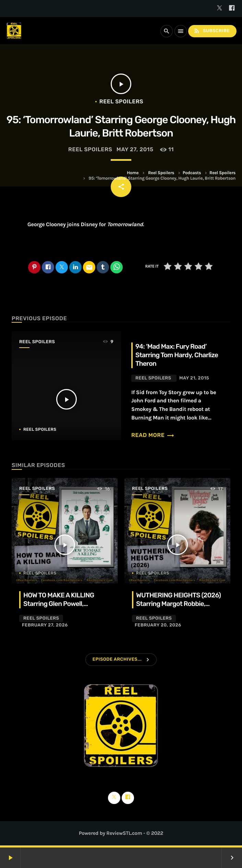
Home (133, 173)
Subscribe (211, 31)
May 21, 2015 (194, 378)
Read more (153, 435)
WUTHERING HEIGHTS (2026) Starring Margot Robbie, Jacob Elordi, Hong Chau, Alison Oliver (178, 608)
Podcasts (192, 173)
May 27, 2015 (135, 149)
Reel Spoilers (161, 173)
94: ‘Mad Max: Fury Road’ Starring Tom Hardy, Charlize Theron (177, 355)
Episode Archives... (117, 659)
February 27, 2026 (45, 625)
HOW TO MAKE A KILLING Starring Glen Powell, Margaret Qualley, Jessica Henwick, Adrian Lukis (60, 608)
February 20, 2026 (158, 625)
